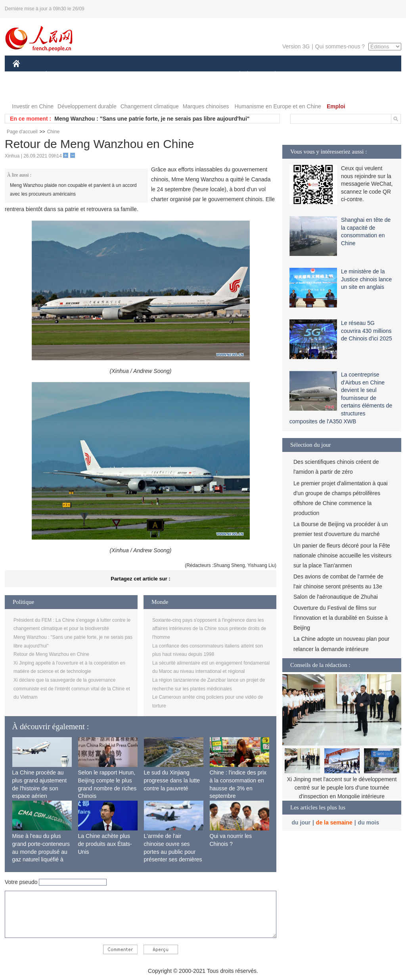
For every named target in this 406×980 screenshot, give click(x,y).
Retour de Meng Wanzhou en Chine (51, 654)
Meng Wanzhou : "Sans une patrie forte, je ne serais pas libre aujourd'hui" (152, 119)
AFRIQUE (130, 75)
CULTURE (201, 75)
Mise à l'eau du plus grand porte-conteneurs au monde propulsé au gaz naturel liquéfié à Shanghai (41, 851)
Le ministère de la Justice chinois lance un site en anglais (366, 279)
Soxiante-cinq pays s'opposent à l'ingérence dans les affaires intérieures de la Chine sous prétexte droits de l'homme (209, 629)
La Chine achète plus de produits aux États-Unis (105, 844)
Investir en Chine (33, 106)
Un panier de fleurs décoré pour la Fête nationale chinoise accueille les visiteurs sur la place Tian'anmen (342, 555)
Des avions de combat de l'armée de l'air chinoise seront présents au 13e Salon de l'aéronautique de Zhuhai (338, 586)
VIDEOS (61, 91)
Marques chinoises (206, 106)
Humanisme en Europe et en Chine (278, 106)
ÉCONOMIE (61, 75)
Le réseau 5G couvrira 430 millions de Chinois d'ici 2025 (367, 331)
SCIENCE (165, 75)
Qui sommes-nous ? (340, 46)
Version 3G (296, 46)
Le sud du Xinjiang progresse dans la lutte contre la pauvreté (172, 780)
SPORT (303, 75)
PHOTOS (29, 91)
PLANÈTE (271, 75)
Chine (53, 132)
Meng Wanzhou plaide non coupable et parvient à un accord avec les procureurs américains (73, 190)
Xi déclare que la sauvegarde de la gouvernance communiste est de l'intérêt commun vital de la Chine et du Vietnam (72, 689)
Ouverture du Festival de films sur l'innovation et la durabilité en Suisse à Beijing (341, 618)
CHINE (26, 75)
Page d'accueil (22, 132)
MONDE (97, 75)
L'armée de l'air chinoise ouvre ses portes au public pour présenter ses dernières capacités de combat (173, 851)
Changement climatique (150, 106)
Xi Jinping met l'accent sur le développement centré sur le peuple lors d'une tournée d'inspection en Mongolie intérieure (342, 788)
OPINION (374, 75)
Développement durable (87, 106)
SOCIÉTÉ (236, 75)
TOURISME (337, 75)
